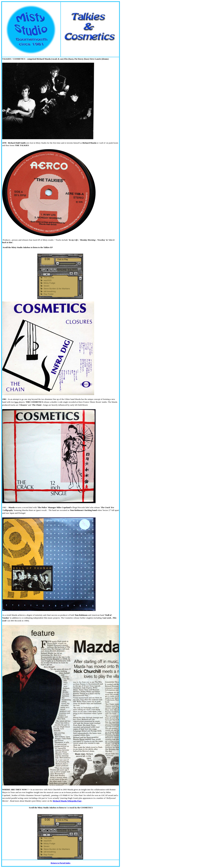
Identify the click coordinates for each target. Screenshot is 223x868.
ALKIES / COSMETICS (14, 59)
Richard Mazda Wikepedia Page (67, 801)
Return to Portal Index (61, 863)
